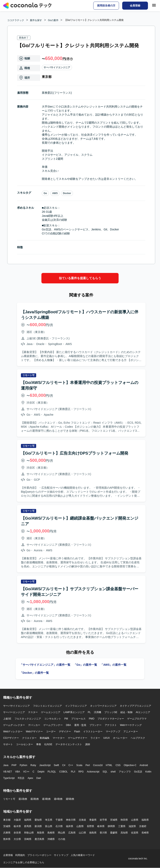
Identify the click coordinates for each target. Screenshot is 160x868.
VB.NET (8, 772)
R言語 (21, 778)
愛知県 (38, 820)
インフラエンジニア (76, 706)
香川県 (103, 833)
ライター (95, 738)
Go (45, 193)
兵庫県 (7, 833)
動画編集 (45, 738)
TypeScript (9, 778)
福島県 (145, 820)
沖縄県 (51, 839)
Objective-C (130, 765)
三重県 (122, 826)
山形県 (135, 820)
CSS (118, 765)
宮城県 (114, 820)
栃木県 (17, 826)
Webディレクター (13, 732)
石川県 (59, 826)
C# (64, 765)
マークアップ (113, 732)
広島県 (72, 833)
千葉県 (59, 820)
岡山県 (62, 833)
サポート (8, 744)
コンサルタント (53, 719)
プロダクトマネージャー (111, 719)
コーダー (51, 732)
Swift (56, 765)
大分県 (17, 839)
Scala (79, 765)
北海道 (82, 820)
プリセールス (78, 719)
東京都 (7, 820)
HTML (109, 765)
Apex (30, 778)
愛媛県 (114, 833)
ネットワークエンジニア (103, 706)
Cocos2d (98, 765)
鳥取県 (41, 833)
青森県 (93, 820)
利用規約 (20, 855)
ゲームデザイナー (78, 738)
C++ (71, 765)
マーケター (59, 738)
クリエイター (29, 738)
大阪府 (17, 820)
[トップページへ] (27, 6)
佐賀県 (135, 833)
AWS (55, 193)
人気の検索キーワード (83, 855)
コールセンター (25, 744)
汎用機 (97, 712)
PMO (92, 719)
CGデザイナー (11, 738)
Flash (77, 732)
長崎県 (145, 833)
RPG (81, 772)
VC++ (26, 772)
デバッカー (34, 725)
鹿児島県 (39, 839)
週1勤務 (23, 799)
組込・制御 (126, 712)
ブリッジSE (111, 712)
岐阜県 (101, 826)
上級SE (7, 719)
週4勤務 (58, 799)
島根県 (51, 833)
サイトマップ (61, 855)
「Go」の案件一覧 (85, 665)
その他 (62, 839)
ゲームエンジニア (51, 712)
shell (113, 772)
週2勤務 (35, 799)
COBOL (64, 772)
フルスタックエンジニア (28, 719)
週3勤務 (46, 799)
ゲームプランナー (53, 725)
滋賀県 (132, 826)
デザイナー (65, 732)
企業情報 (8, 855)
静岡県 (111, 826)
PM (66, 719)
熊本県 (7, 839)
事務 (39, 744)
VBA (17, 772)
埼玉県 (49, 820)
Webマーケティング (131, 725)
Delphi (41, 772)
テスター (33, 712)
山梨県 (80, 826)
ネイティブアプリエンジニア (135, 706)
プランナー (95, 725)
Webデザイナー (34, 732)
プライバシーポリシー (39, 855)
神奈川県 (71, 820)
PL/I (73, 772)
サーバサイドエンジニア (57, 67)
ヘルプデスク (138, 738)
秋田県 (124, 820)
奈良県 (17, 833)
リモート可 (9, 799)
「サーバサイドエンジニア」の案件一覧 (45, 665)
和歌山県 (29, 833)
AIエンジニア (143, 712)
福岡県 (28, 820)
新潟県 (38, 826)
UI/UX (107, 738)
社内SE (48, 744)
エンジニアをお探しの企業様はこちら (24, 862)
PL (89, 712)
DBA (68, 725)
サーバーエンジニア (14, 712)
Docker (67, 193)
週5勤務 (70, 799)
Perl (88, 765)
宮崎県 (28, 839)
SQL (105, 772)
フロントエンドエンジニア (47, 706)
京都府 (143, 826)
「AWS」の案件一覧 (113, 665)
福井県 (70, 826)
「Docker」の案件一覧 (34, 673)
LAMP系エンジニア (74, 712)
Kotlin (148, 772)
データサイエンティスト (69, 744)
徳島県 (93, 833)
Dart (39, 778)
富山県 (49, 826)
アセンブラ (125, 772)
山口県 (82, 833)
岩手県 (103, 820)
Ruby (33, 765)
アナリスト (111, 725)
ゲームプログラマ (137, 719)
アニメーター (131, 732)
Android (144, 765)
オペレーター (120, 738)
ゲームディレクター (14, 725)
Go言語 (138, 772)
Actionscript (93, 772)
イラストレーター (93, 732)
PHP (14, 765)
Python (23, 765)
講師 (88, 744)
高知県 (124, 833)
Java (6, 765)
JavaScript (45, 765)
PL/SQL (52, 772)
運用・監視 (80, 725)
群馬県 (28, 826)
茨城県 (7, 826)
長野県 (90, 826)
